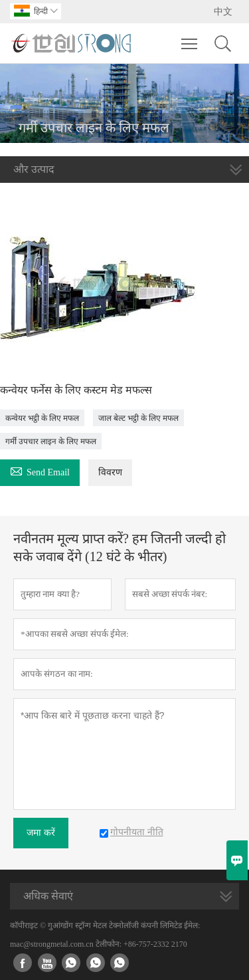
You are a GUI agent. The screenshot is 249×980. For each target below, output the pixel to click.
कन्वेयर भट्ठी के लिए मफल (42, 418)
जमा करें (41, 833)
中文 (223, 12)
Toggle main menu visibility (190, 37)
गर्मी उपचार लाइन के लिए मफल (51, 441)
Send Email (40, 470)
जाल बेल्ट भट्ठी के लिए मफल (138, 418)
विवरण (110, 472)
